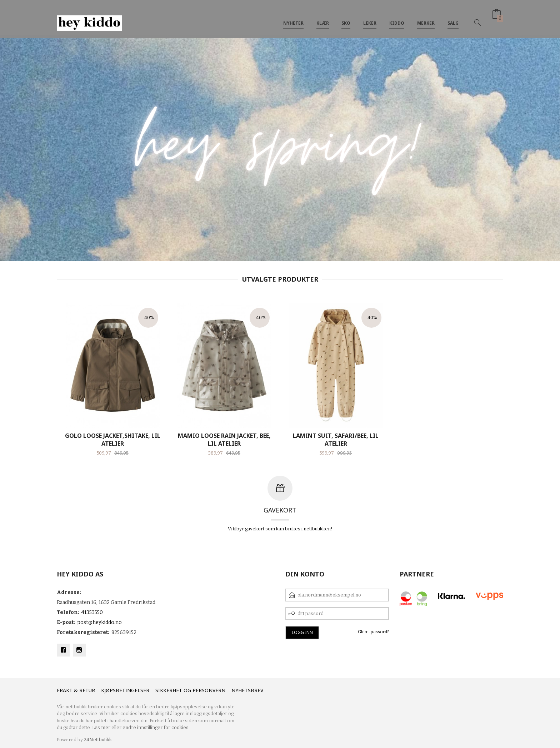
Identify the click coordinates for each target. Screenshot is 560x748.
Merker (426, 17)
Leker (370, 17)
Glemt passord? (373, 632)
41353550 (92, 612)
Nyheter (293, 17)
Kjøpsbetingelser (125, 690)
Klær (323, 17)
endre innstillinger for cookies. (156, 727)
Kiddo (397, 17)
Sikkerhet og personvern (190, 690)
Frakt (65, 690)
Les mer (101, 727)
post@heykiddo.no (99, 622)
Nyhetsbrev (247, 690)
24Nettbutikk (98, 740)
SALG (453, 17)
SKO (346, 17)
